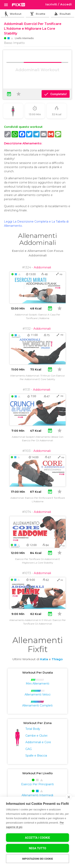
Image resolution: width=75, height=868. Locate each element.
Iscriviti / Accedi (58, 4)
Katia (44, 659)
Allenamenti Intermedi (37, 795)
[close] (69, 797)
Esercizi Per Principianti (37, 784)
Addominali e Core (38, 742)
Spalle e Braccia (36, 756)
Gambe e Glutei (36, 736)
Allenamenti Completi (37, 705)
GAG (29, 749)
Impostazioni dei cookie (37, 859)
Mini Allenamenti (37, 684)
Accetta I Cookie (37, 838)
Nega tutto (37, 848)
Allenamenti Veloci (37, 695)
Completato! (55, 94)
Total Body (33, 729)
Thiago (57, 659)
